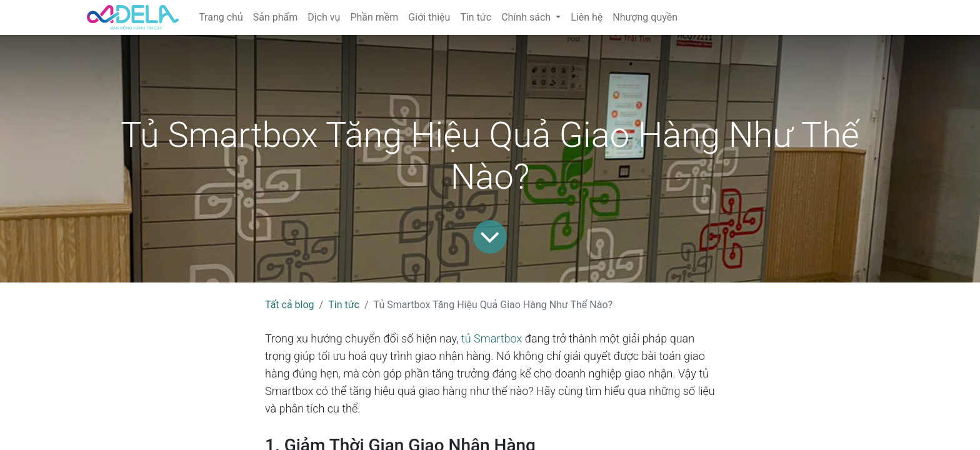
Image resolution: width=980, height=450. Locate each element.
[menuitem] (221, 17)
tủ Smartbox (492, 338)
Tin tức (344, 305)
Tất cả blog (290, 305)
